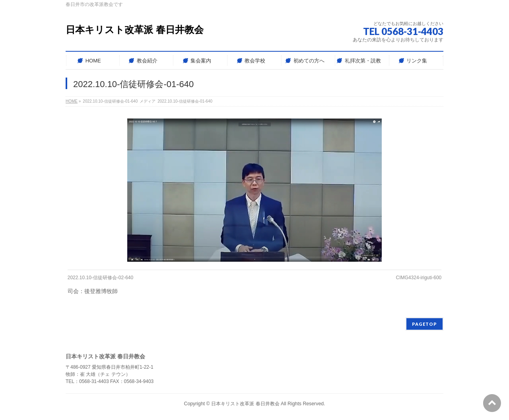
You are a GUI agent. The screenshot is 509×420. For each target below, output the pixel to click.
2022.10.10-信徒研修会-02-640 (100, 278)
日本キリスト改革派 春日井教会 (135, 30)
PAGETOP (424, 324)
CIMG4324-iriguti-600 (419, 278)
